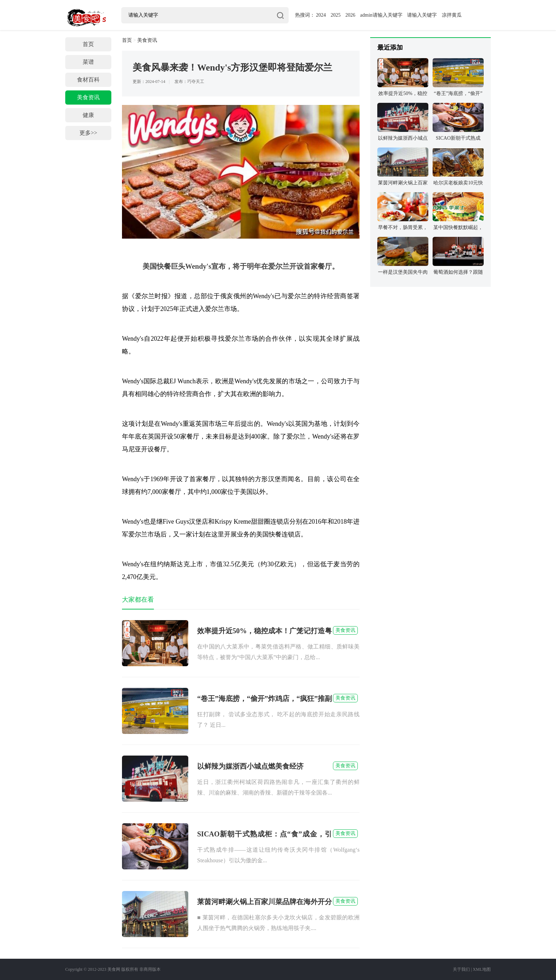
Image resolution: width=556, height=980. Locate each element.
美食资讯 (88, 97)
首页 (88, 44)
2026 (350, 15)
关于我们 (461, 969)
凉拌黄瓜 (452, 15)
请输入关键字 (422, 15)
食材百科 (88, 80)
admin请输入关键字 (381, 15)
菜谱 (88, 62)
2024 (321, 15)
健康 (88, 115)
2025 (336, 15)
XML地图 (482, 969)
